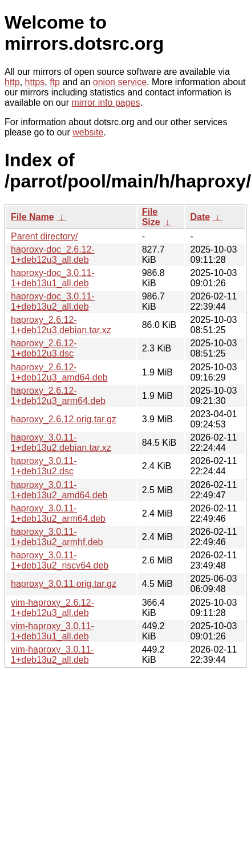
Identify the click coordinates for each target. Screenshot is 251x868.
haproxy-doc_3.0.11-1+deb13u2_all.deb (53, 301)
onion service (120, 82)
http (12, 82)
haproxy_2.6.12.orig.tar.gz (64, 419)
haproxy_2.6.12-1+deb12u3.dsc (44, 348)
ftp (55, 82)
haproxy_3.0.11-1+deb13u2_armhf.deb (57, 537)
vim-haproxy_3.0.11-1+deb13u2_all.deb (52, 655)
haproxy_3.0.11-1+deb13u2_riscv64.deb (60, 560)
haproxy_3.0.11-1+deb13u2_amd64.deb (59, 490)
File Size (151, 217)
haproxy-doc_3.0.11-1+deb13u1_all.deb (53, 278)
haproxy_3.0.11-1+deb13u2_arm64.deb (58, 513)
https (35, 82)
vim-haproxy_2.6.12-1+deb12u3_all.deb (52, 608)
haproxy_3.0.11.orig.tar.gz (64, 584)
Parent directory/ (44, 236)
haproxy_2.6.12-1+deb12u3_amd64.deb (59, 372)
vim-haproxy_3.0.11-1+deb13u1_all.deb (52, 631)
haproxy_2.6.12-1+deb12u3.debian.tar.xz (61, 325)
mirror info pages (106, 103)
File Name (33, 217)
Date (200, 217)
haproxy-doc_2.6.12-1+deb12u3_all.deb (53, 255)
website (88, 132)
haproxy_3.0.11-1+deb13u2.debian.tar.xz (61, 443)
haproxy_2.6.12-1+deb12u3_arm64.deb (58, 396)
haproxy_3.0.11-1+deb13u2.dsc (44, 466)
